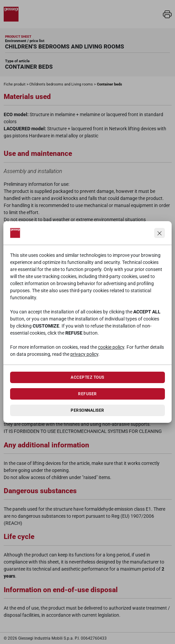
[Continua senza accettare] (160, 233)
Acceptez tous (87, 377)
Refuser (87, 394)
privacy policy (84, 354)
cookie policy (111, 347)
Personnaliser (87, 410)
